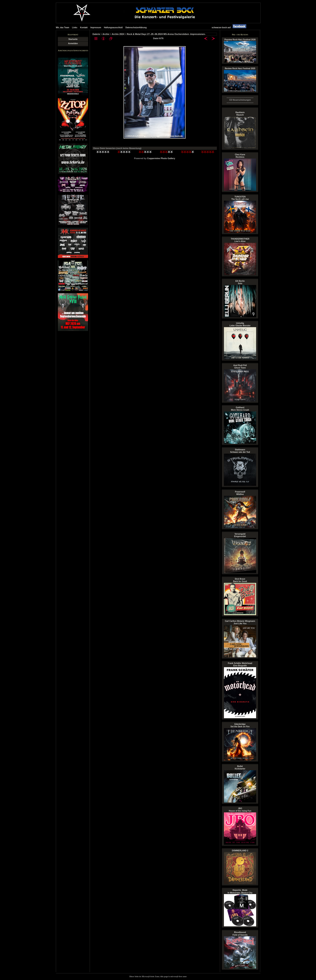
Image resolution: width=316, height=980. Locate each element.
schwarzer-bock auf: (230, 28)
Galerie (96, 34)
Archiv (106, 34)
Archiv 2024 (118, 34)
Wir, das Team (62, 28)
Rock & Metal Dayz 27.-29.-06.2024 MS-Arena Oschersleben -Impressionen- (166, 34)
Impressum (96, 28)
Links (75, 28)
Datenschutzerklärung (136, 28)
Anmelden (73, 43)
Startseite (73, 39)
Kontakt (84, 28)
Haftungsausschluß (113, 28)
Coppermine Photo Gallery (161, 158)
